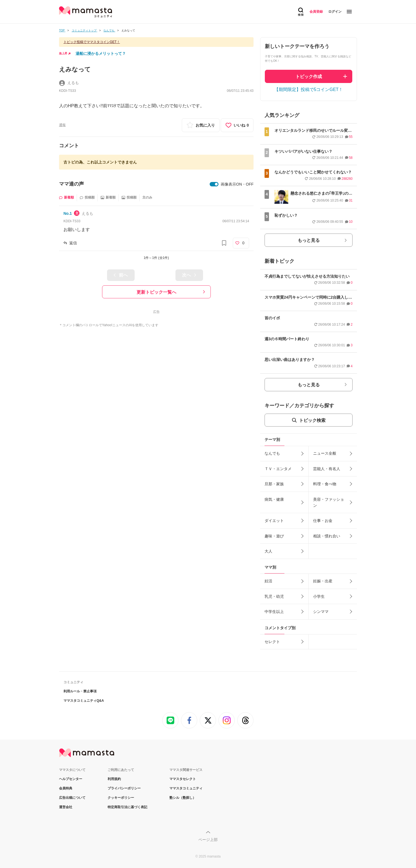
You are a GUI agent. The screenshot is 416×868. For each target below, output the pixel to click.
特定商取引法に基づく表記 (127, 807)
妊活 (268, 581)
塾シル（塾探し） (183, 798)
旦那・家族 (274, 484)
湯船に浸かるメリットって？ (101, 53)
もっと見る (309, 240)
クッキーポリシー (121, 798)
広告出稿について (72, 798)
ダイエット (274, 521)
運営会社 (66, 807)
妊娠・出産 (323, 581)
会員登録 (316, 12)
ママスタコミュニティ (186, 788)
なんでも (272, 453)
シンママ (321, 612)
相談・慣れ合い (327, 536)
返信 (73, 243)
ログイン (335, 12)
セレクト (272, 642)
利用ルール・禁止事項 (80, 691)
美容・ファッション (329, 502)
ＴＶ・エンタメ (278, 469)
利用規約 (114, 779)
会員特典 (66, 788)
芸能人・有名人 (327, 469)
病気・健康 (274, 499)
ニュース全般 (325, 453)
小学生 (319, 596)
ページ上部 (208, 840)
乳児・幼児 (274, 596)
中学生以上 (274, 612)
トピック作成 (309, 77)
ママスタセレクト (183, 779)
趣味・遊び (274, 536)
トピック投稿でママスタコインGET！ (92, 42)
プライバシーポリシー (124, 788)
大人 (268, 551)
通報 (62, 125)
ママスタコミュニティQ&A (84, 701)
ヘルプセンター (71, 779)
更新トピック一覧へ (156, 292)
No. (68, 213)
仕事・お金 (323, 521)
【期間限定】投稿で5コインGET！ (309, 90)
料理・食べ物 (325, 484)
